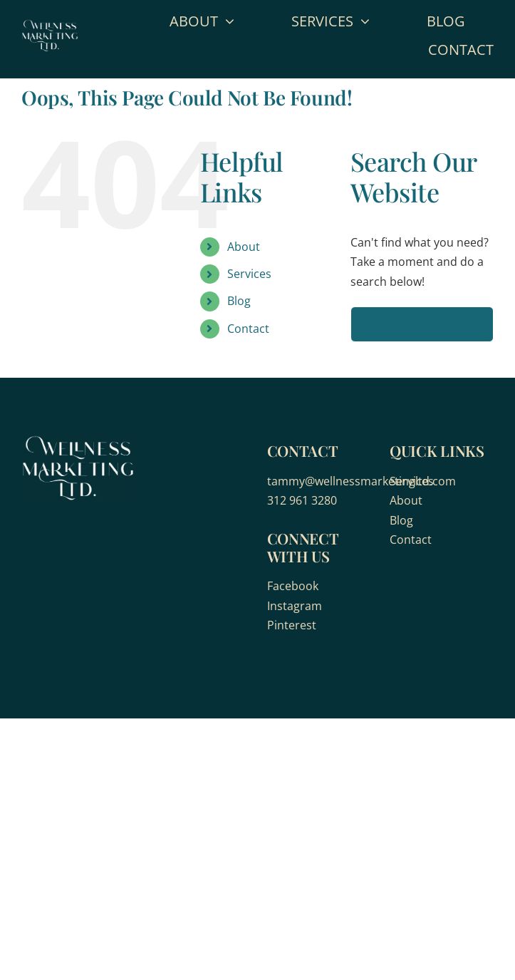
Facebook (293, 586)
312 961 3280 (302, 500)
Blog (239, 301)
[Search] (368, 324)
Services (249, 274)
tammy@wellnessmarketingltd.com (361, 481)
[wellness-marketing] (50, 25)
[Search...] (422, 324)
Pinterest (292, 625)
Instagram (295, 606)
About (244, 247)
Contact (248, 329)
